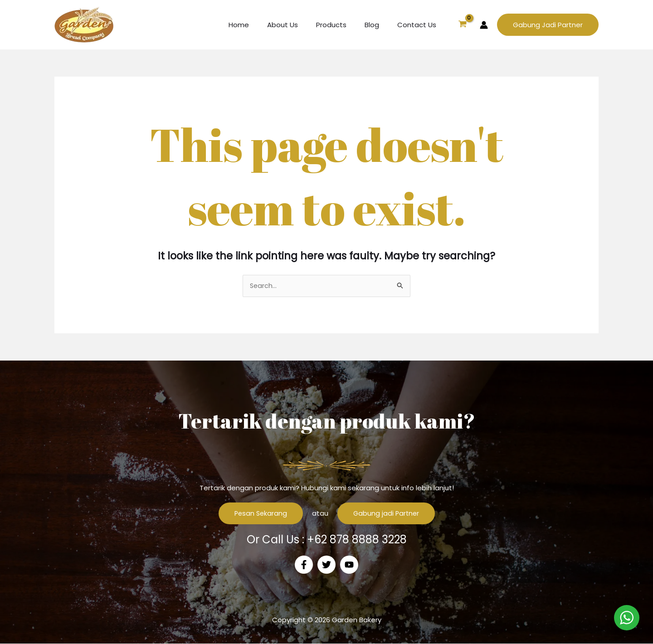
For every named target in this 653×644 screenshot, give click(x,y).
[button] (548, 25)
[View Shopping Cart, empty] (463, 25)
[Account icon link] (484, 25)
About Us (298, 25)
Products (343, 25)
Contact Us (419, 25)
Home (259, 25)
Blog (379, 25)
